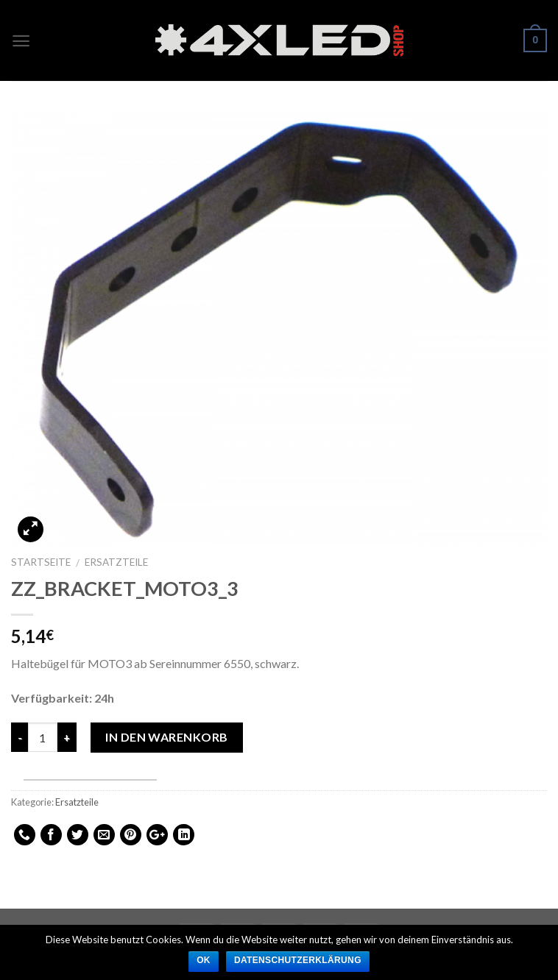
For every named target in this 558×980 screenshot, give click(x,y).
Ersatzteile (116, 562)
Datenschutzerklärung (298, 960)
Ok (204, 960)
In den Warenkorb (167, 737)
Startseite (41, 562)
